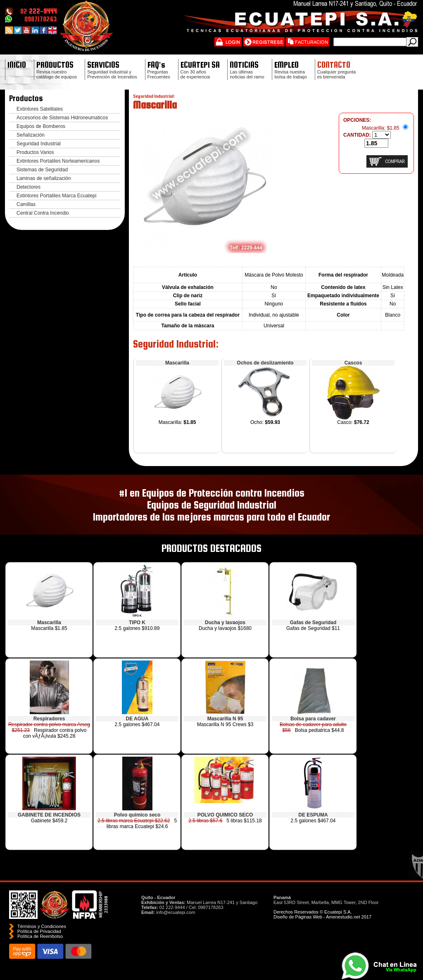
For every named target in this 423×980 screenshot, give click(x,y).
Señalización (31, 135)
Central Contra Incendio (43, 213)
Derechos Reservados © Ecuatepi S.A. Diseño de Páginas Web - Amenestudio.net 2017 (322, 914)
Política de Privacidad (39, 931)
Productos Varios (35, 152)
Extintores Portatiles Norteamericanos (58, 161)
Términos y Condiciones (42, 926)
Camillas (26, 204)
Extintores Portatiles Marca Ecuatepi (56, 196)
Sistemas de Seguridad (42, 170)
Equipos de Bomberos (41, 126)
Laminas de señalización (44, 178)
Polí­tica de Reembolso (40, 936)
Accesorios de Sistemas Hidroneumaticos (62, 118)
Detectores (29, 187)
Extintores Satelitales (40, 109)
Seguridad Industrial (39, 144)
